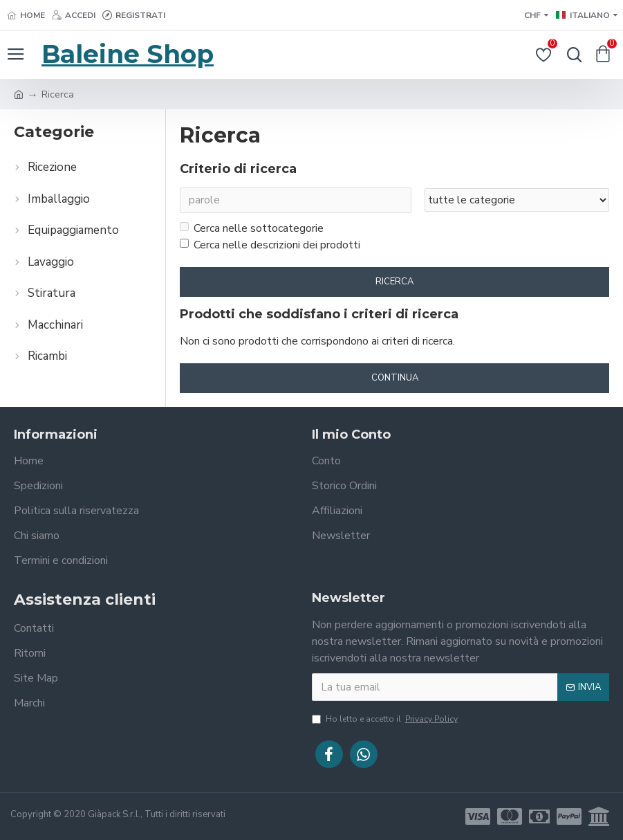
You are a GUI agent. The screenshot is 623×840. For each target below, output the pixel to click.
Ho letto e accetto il (386, 719)
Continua (395, 378)
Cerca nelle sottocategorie (252, 229)
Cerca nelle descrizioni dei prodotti (270, 246)
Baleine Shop (128, 54)
